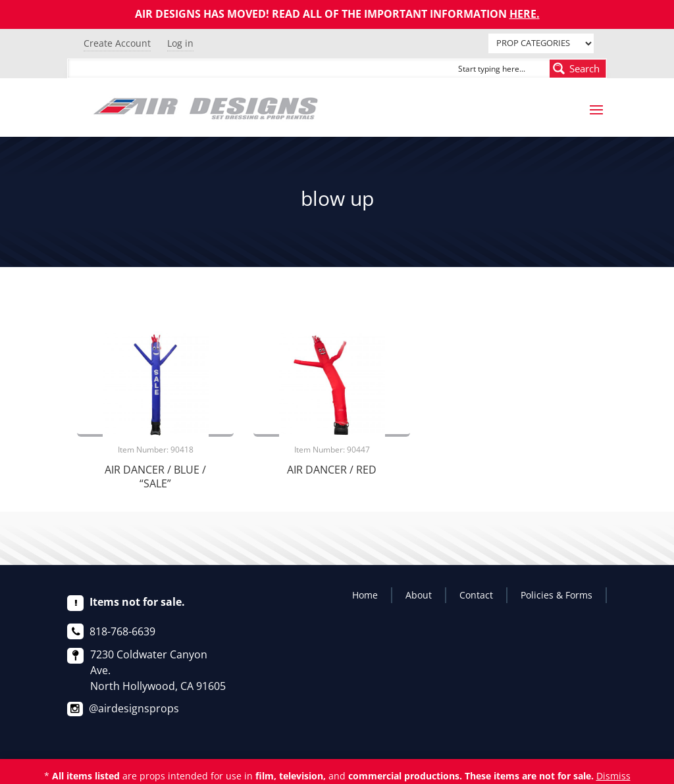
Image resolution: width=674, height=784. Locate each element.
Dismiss (613, 776)
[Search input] (501, 68)
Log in (180, 43)
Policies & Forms (557, 595)
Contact (476, 595)
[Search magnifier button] (578, 68)
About (419, 595)
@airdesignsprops (134, 708)
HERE (523, 14)
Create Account (117, 43)
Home (365, 595)
